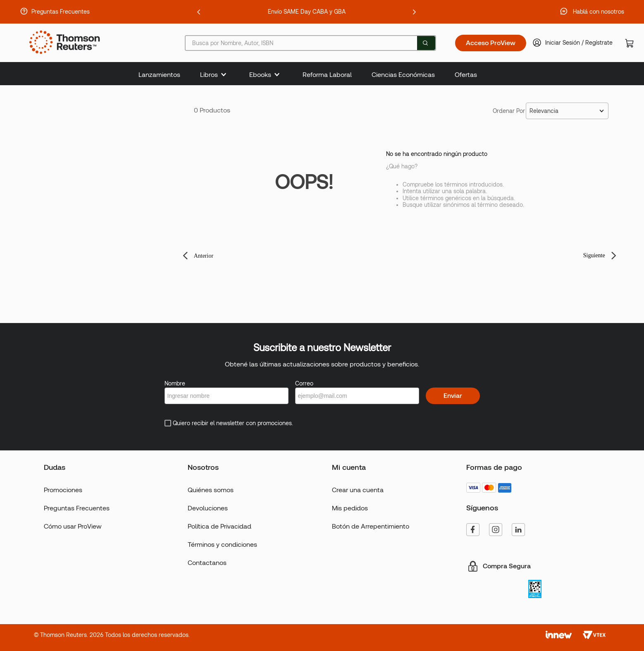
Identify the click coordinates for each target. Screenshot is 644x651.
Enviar (453, 396)
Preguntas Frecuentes (61, 12)
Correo (304, 383)
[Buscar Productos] (425, 43)
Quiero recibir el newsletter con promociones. (233, 423)
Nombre (175, 383)
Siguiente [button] (594, 255)
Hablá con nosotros (599, 12)
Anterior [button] (204, 256)
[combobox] (310, 43)
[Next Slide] (414, 12)
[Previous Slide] (199, 12)
